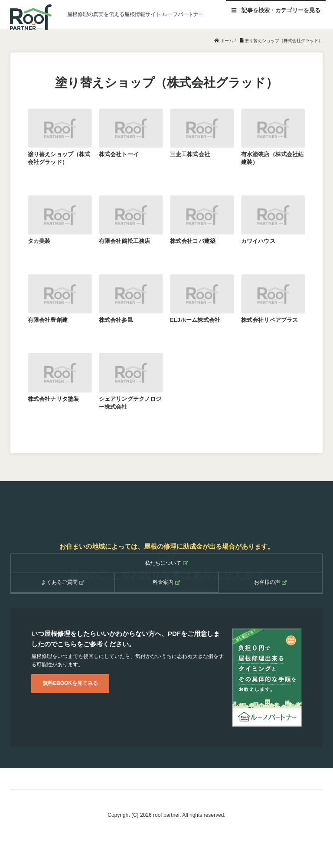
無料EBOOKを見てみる (70, 683)
